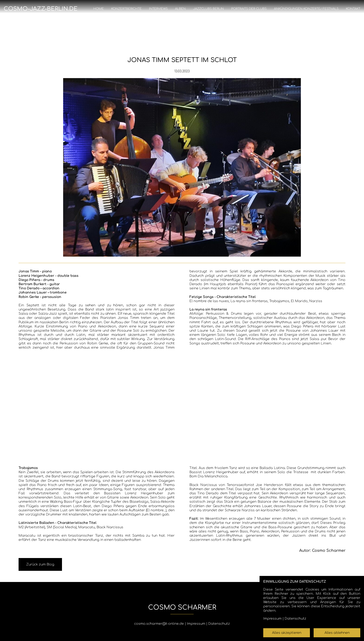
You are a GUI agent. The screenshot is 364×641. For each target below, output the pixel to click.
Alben (180, 9)
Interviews (158, 9)
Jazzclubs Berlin (208, 9)
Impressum (196, 624)
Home (99, 9)
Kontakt (353, 9)
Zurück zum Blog (40, 564)
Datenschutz (219, 624)
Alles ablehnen (337, 633)
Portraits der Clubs (249, 9)
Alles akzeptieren (287, 633)
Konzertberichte (126, 9)
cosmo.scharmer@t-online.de (159, 624)
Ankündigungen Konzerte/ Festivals (306, 9)
